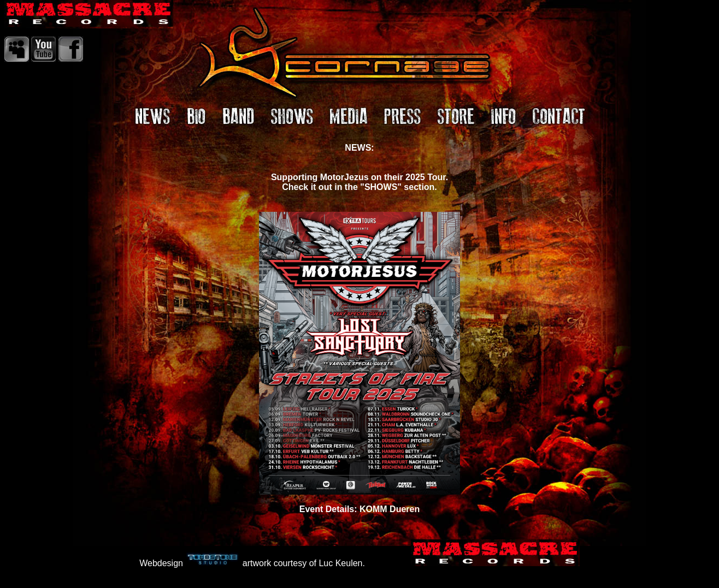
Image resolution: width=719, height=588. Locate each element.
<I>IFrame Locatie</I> (360, 331)
